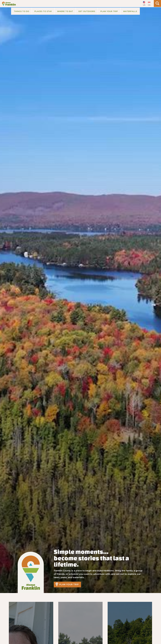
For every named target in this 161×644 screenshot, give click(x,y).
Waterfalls (130, 11)
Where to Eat (65, 11)
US (144, 5)
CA (149, 5)
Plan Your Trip (69, 585)
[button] (21, 11)
